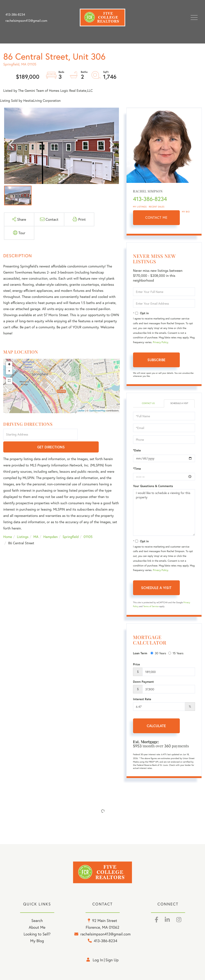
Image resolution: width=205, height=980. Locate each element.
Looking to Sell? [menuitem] (37, 934)
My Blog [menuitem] (37, 941)
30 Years (158, 653)
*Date (137, 450)
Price (137, 664)
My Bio (186, 212)
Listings (23, 525)
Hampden (50, 525)
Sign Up (112, 960)
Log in (98, 960)
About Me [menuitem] (37, 927)
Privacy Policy (160, 342)
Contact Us (148, 403)
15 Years (176, 653)
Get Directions (99, 435)
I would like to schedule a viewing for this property (164, 513)
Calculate (156, 726)
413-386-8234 (15, 15)
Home (8, 525)
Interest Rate (142, 699)
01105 (88, 525)
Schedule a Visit (179, 403)
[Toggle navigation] (194, 18)
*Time (137, 469)
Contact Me (156, 218)
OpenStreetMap (97, 411)
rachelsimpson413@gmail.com (26, 21)
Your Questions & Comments (153, 486)
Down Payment (143, 682)
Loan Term (140, 653)
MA (36, 525)
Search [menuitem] (37, 920)
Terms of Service (151, 606)
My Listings (140, 207)
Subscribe (156, 360)
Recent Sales (157, 207)
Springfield (71, 525)
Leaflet (81, 411)
